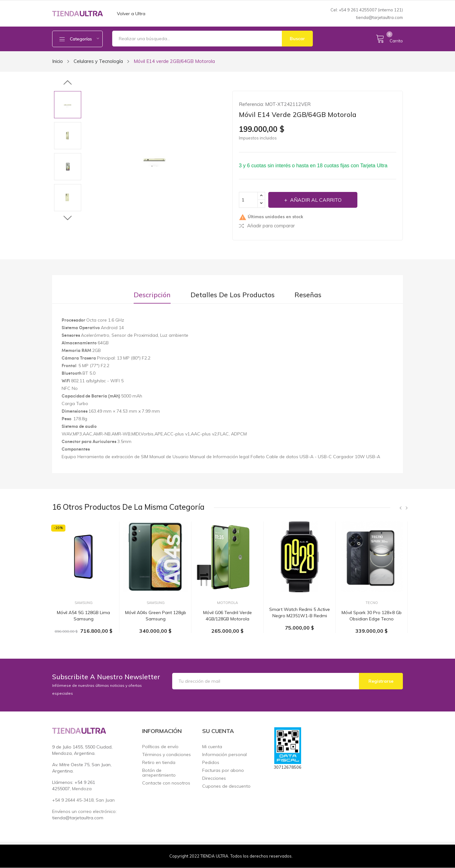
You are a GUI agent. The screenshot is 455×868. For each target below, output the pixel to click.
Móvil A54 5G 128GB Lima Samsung (83, 616)
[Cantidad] (248, 200)
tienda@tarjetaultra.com (379, 17)
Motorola (227, 603)
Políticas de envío (160, 747)
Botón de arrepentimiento (159, 773)
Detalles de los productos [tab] (233, 295)
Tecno (372, 603)
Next (68, 218)
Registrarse (381, 681)
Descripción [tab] (152, 295)
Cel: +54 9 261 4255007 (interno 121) (367, 10)
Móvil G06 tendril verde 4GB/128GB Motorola (227, 616)
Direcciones (214, 778)
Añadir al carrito (315, 200)
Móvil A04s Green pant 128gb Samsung (156, 616)
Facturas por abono (223, 770)
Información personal (224, 755)
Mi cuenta (212, 747)
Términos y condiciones (167, 755)
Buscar (297, 39)
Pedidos (211, 763)
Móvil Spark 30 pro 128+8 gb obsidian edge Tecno (372, 616)
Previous (68, 83)
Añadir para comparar (267, 226)
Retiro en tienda (159, 763)
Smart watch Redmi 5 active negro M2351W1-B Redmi (300, 613)
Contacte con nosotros (166, 783)
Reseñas (308, 295)
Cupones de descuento (226, 786)
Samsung (84, 603)
